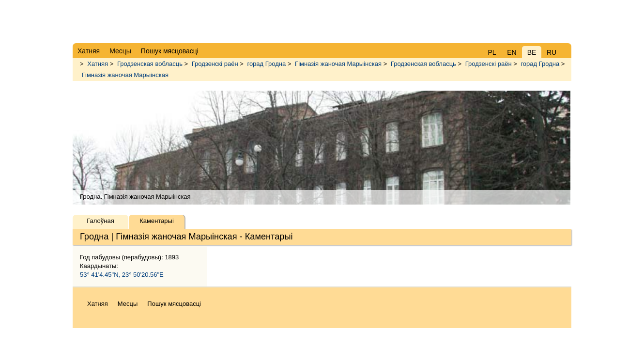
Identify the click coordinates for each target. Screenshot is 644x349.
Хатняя (98, 64)
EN (512, 52)
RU (552, 52)
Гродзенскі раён (215, 64)
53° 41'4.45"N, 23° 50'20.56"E (122, 275)
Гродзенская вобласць (150, 64)
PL (492, 52)
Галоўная (100, 221)
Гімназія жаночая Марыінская (338, 64)
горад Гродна (266, 64)
